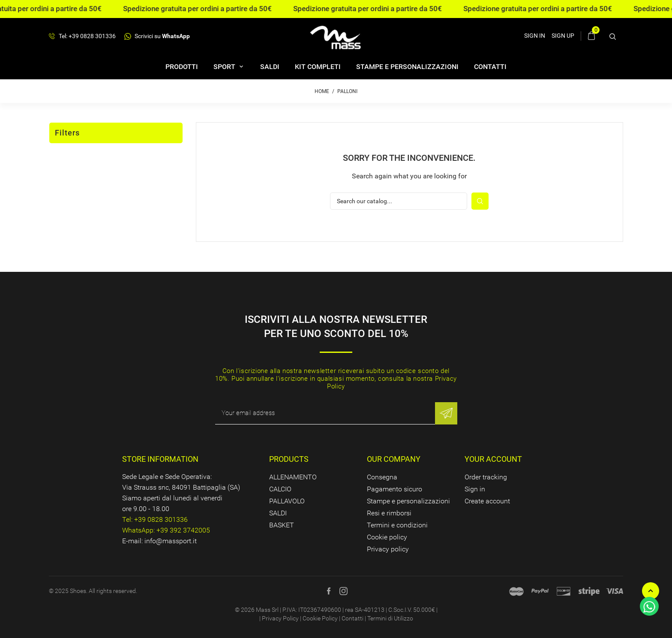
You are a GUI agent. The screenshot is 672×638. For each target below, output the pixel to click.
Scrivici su (157, 36)
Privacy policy (388, 549)
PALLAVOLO (287, 501)
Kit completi (318, 67)
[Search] (399, 201)
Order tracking (486, 477)
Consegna (382, 477)
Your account (493, 459)
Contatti (490, 67)
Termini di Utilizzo (390, 618)
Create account (487, 501)
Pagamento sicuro (394, 489)
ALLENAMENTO (293, 477)
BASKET (282, 525)
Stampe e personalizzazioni (407, 67)
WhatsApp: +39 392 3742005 (166, 530)
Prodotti (182, 67)
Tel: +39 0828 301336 (82, 36)
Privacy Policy (280, 618)
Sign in (475, 489)
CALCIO (280, 489)
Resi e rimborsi (389, 513)
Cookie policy (387, 537)
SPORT (225, 67)
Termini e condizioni (397, 525)
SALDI (270, 67)
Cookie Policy (320, 618)
